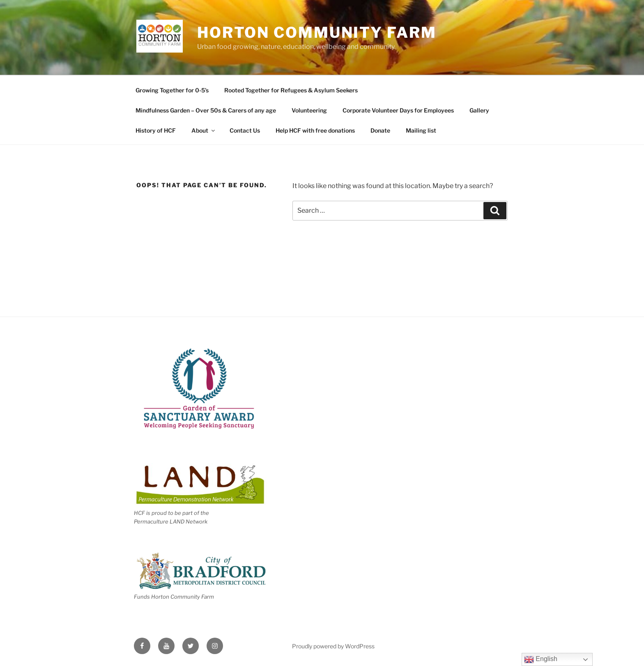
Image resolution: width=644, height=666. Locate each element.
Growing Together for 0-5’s (172, 90)
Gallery (479, 110)
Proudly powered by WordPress (333, 646)
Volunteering (309, 110)
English (541, 659)
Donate (380, 130)
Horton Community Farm (317, 32)
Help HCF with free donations (315, 130)
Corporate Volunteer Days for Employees (398, 110)
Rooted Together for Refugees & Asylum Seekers (291, 90)
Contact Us (245, 130)
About (204, 130)
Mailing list (421, 130)
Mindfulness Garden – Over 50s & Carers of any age (206, 110)
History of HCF (156, 130)
